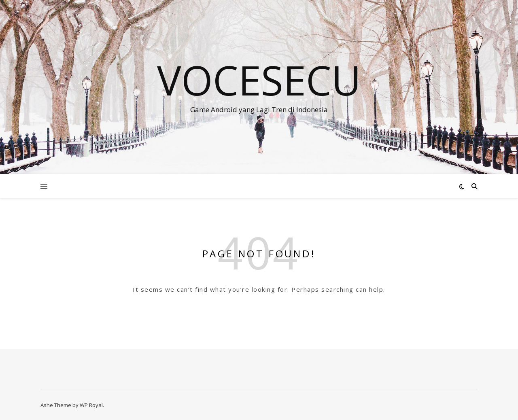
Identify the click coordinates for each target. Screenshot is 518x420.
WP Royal (91, 405)
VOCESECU (259, 80)
